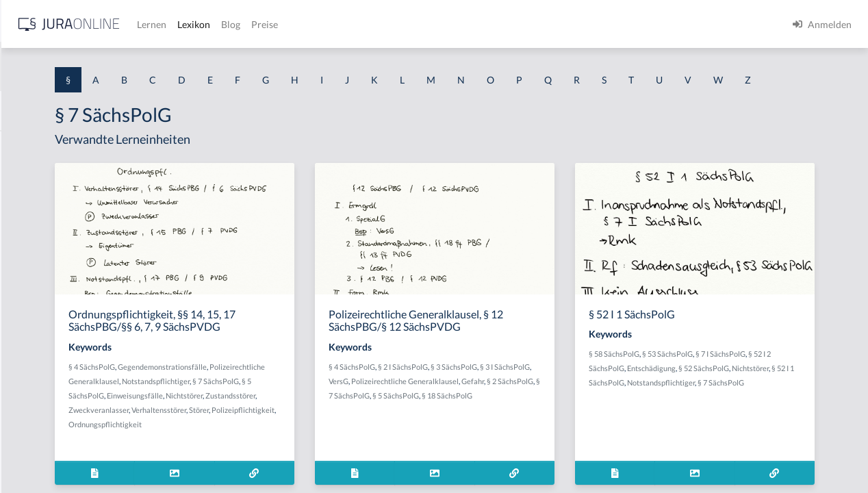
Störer (373, 450)
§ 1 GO (25, 207)
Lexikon (411, 24)
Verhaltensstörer (333, 450)
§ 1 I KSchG (35, 423)
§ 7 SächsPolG (337, 421)
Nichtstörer (320, 435)
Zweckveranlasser (273, 450)
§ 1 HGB (28, 238)
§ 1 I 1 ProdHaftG (48, 300)
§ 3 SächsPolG (585, 392)
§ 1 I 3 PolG (35, 392)
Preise (482, 24)
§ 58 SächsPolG (701, 379)
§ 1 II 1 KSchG (40, 454)
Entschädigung (757, 393)
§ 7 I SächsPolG (807, 379)
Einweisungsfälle (271, 435)
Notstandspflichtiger (277, 421)
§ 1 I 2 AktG (35, 330)
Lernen (369, 24)
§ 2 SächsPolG (561, 421)
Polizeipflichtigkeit (275, 464)
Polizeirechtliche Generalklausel (297, 406)
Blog (448, 24)
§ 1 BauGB (33, 176)
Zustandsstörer (367, 435)
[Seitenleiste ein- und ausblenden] (197, 21)
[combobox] (110, 66)
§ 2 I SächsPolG (534, 392)
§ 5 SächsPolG (386, 421)
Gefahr (524, 421)
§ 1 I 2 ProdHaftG (48, 361)
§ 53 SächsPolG (754, 379)
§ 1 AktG (29, 146)
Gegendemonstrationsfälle (337, 392)
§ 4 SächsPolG (266, 392)
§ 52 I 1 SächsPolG (745, 408)
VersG (508, 406)
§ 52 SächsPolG (809, 393)
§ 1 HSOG (31, 269)
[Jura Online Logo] (287, 24)
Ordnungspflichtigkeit (345, 464)
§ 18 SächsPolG (572, 435)
